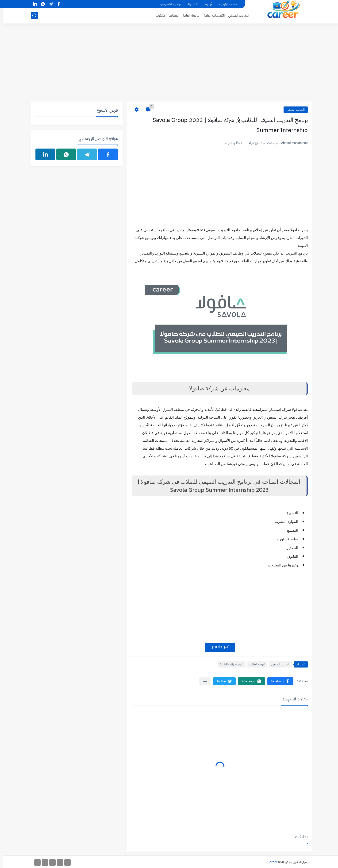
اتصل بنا (190, 4)
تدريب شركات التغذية (229, 664)
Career (270, 862)
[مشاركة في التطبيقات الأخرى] (202, 681)
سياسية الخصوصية (168, 4)
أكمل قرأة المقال (217, 647)
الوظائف (171, 16)
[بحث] (32, 16)
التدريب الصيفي (236, 16)
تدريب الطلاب (255, 664)
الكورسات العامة (212, 16)
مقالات (158, 16)
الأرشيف (206, 4)
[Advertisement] (169, 65)
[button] (278, 681)
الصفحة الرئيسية (226, 4)
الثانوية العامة (189, 16)
